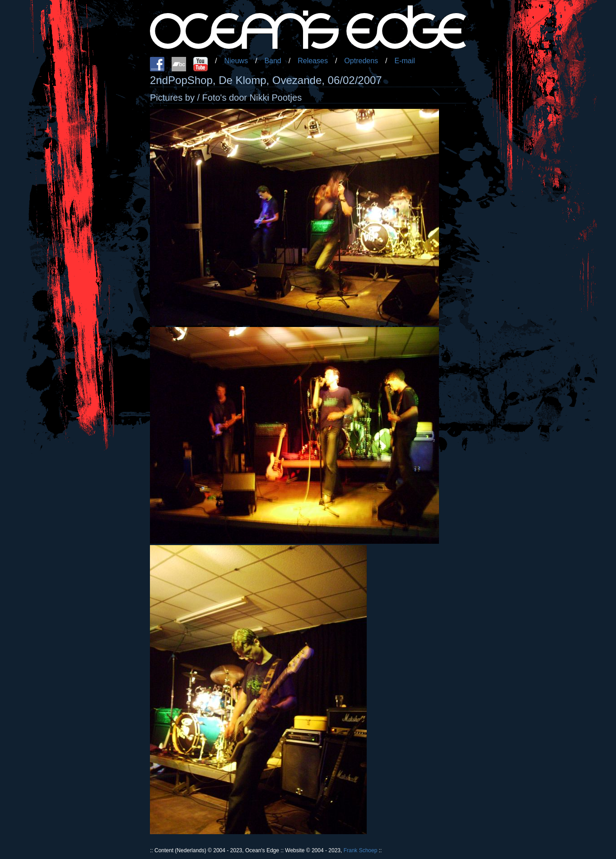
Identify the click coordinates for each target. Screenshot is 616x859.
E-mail (405, 61)
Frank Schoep (361, 850)
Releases (313, 61)
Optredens (361, 61)
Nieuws (236, 61)
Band (273, 61)
